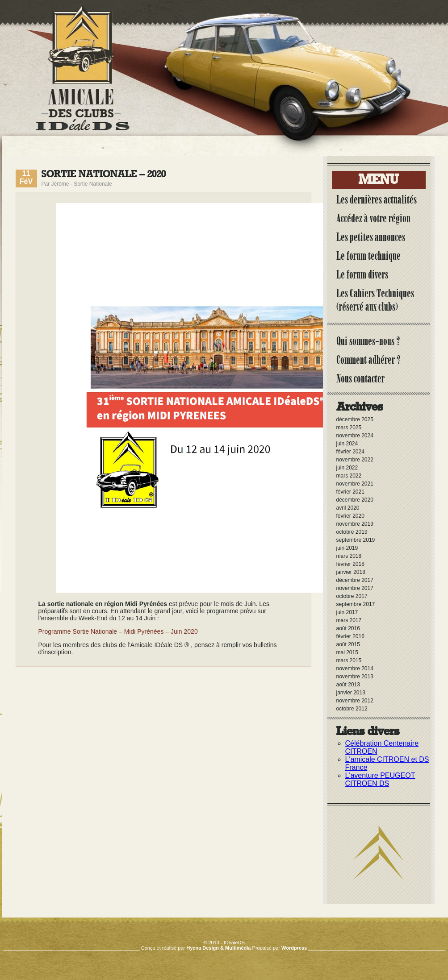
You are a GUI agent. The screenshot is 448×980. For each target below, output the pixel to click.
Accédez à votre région (373, 218)
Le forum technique (368, 256)
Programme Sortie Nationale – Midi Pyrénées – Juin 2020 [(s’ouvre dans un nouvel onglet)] (118, 631)
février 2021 (350, 492)
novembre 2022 (355, 460)
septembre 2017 (356, 604)
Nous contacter (360, 378)
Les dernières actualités (377, 199)
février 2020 (350, 516)
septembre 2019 (356, 540)
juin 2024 (347, 444)
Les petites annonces (371, 237)
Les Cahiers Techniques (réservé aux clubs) (375, 300)
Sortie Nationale (93, 184)
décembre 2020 (355, 500)
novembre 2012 (355, 701)
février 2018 (350, 564)
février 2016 (350, 636)
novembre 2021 (355, 484)
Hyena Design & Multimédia (218, 948)
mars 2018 (349, 556)
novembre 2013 (355, 677)
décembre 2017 (355, 580)
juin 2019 (347, 548)
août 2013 (348, 685)
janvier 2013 (351, 693)
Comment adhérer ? (368, 360)
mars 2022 (349, 476)
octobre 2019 (352, 532)
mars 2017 (349, 620)
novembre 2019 (355, 524)
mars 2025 (349, 428)
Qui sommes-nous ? (368, 341)
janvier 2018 (351, 572)
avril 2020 (348, 508)
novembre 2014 (355, 669)
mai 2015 (347, 652)
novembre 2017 (355, 588)
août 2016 (348, 628)
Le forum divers (362, 274)
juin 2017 (347, 612)
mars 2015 (349, 660)
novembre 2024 (355, 436)
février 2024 (350, 452)
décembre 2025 (355, 419)
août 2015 (348, 644)
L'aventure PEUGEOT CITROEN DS (380, 779)
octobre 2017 (352, 596)
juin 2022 (347, 468)
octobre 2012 (352, 709)
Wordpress (294, 948)
